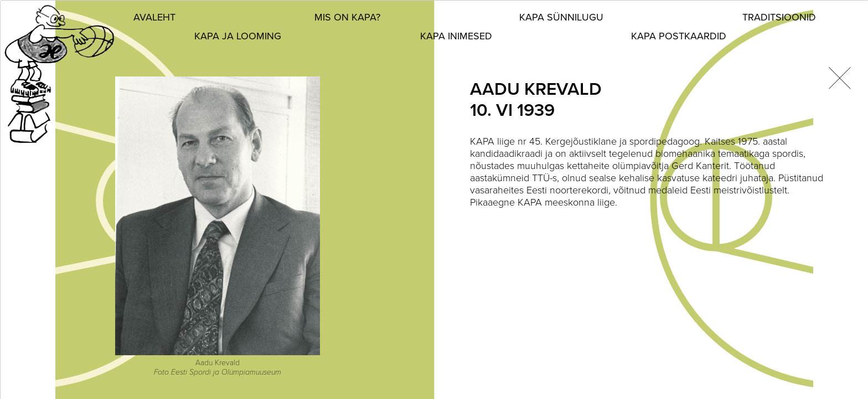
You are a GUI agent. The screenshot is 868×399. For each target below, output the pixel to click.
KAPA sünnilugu (561, 17)
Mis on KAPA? (347, 17)
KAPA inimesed (456, 36)
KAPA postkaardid (679, 36)
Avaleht (154, 17)
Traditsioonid (779, 17)
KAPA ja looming (238, 36)
